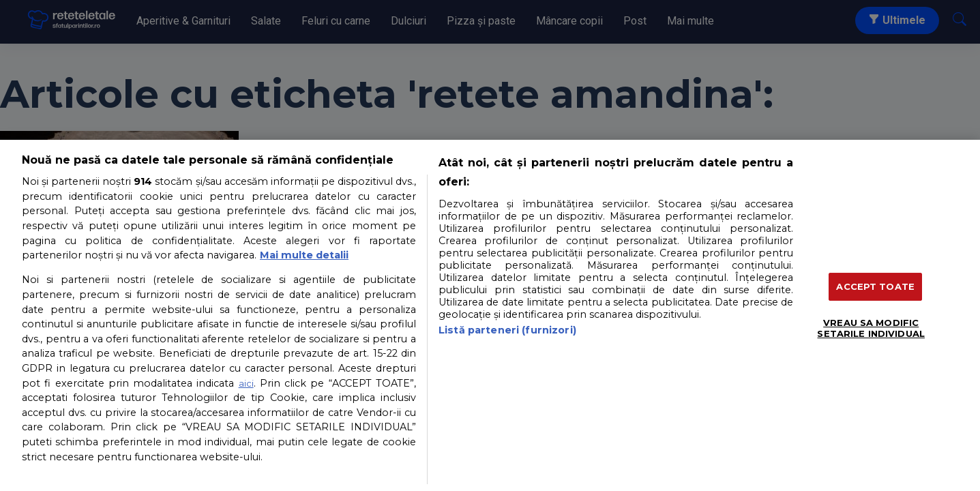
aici (246, 383)
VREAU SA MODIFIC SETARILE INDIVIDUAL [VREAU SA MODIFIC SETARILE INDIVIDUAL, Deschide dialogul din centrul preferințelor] (871, 328)
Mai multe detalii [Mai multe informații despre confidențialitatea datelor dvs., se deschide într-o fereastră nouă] (304, 255)
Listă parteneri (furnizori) (507, 330)
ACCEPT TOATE (875, 286)
